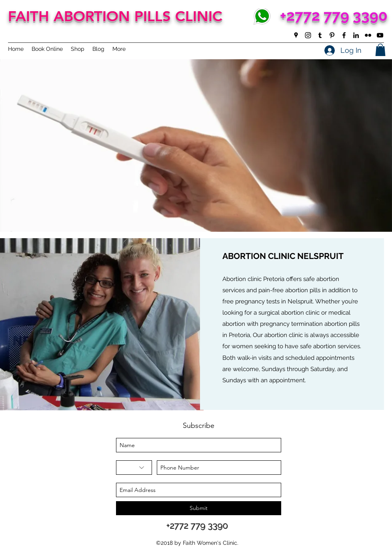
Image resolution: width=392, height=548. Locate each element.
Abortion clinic (242, 279)
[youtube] (380, 35)
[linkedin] (356, 35)
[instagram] (308, 35)
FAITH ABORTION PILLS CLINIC (115, 16)
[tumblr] (320, 35)
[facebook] (344, 35)
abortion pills (303, 290)
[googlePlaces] (296, 35)
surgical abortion (281, 313)
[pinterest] (332, 35)
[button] (380, 50)
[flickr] (368, 35)
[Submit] (199, 508)
